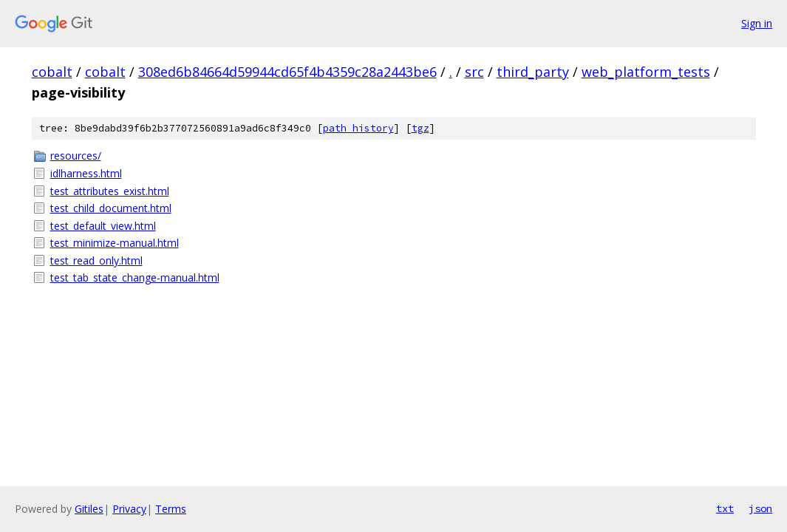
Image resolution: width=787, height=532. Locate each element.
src (474, 72)
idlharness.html (86, 173)
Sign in (757, 23)
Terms (171, 509)
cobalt (52, 72)
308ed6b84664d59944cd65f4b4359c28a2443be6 (287, 72)
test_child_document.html (111, 208)
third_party (533, 72)
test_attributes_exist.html (110, 191)
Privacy (129, 509)
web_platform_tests (646, 72)
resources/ (76, 156)
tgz (420, 128)
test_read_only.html (96, 260)
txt (725, 508)
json (760, 508)
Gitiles (89, 509)
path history (358, 128)
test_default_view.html (103, 226)
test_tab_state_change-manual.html (135, 277)
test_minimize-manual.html (115, 243)
